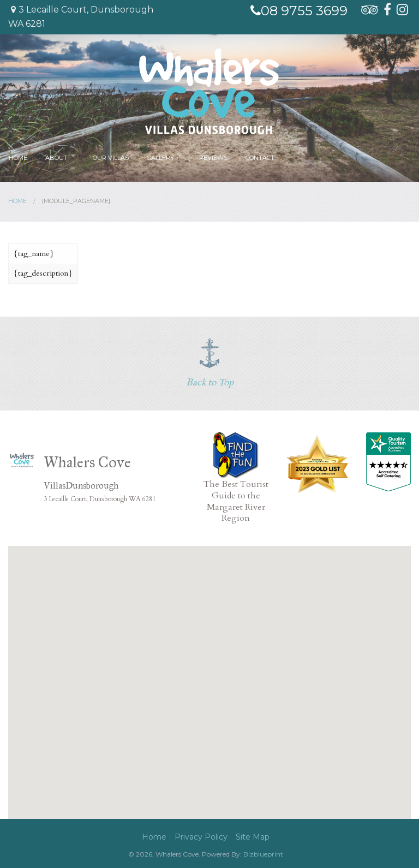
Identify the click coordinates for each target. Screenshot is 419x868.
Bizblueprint (263, 854)
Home (18, 156)
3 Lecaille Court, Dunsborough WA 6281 (81, 17)
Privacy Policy (201, 837)
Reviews (213, 156)
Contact (257, 156)
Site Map (253, 837)
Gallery (158, 156)
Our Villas (110, 156)
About (55, 156)
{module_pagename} (76, 201)
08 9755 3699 (299, 11)
